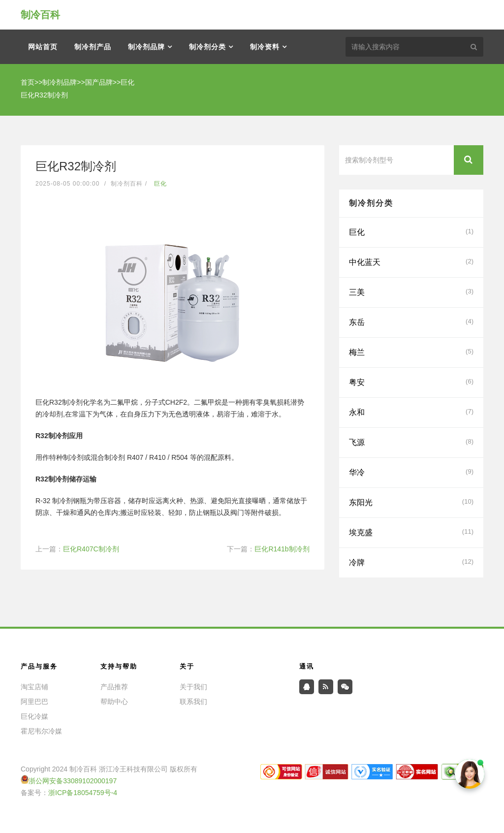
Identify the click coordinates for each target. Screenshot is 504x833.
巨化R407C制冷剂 (91, 549)
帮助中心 (114, 702)
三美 (411, 291)
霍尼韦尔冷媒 (41, 731)
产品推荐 (114, 687)
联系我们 (193, 702)
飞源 (411, 442)
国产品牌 (99, 82)
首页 (28, 82)
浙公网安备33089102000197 (73, 781)
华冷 (411, 472)
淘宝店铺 (34, 687)
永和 (411, 412)
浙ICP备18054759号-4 (83, 793)
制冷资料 (265, 47)
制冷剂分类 (207, 47)
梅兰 (411, 352)
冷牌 (411, 562)
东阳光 (411, 502)
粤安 (411, 382)
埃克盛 (411, 532)
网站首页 (43, 47)
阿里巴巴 (34, 702)
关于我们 (193, 687)
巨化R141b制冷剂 (282, 549)
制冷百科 (40, 15)
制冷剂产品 (93, 47)
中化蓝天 (411, 261)
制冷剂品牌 (146, 47)
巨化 (127, 82)
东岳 (411, 321)
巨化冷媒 (34, 716)
